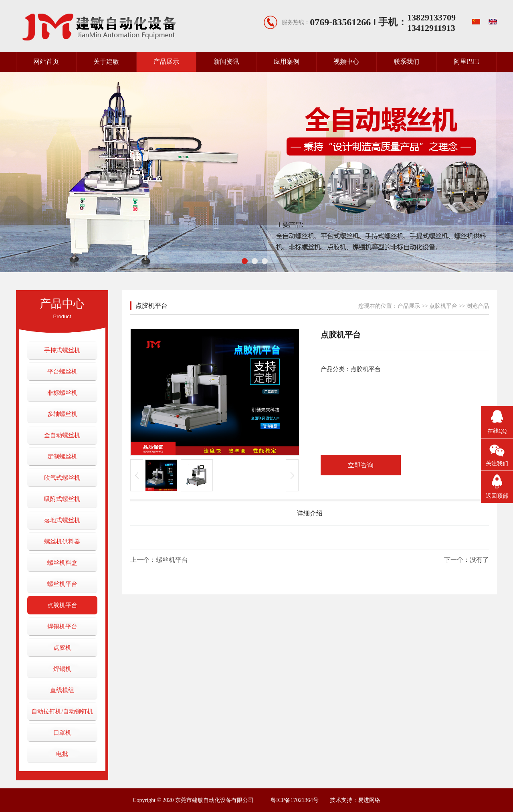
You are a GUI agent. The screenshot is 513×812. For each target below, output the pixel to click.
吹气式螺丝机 (62, 478)
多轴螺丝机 (62, 414)
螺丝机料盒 (62, 563)
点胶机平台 (62, 605)
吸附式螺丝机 (62, 499)
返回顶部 (497, 496)
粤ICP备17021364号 (295, 800)
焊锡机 (62, 669)
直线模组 (62, 690)
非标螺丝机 (62, 393)
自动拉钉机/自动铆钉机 (62, 711)
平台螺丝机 (62, 372)
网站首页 (46, 62)
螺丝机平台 (62, 584)
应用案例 (287, 62)
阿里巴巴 (467, 62)
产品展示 (166, 62)
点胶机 (62, 648)
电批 (62, 754)
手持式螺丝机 (62, 350)
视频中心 (346, 62)
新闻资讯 (226, 62)
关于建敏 (106, 62)
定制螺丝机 (62, 456)
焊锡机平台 (62, 626)
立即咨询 (361, 465)
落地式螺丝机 (62, 520)
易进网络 (369, 800)
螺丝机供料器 (62, 541)
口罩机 (62, 733)
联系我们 (406, 62)
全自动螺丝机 (62, 435)
